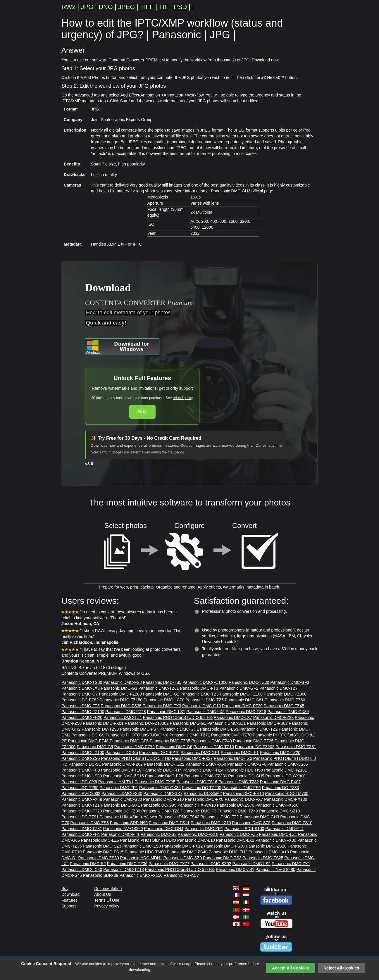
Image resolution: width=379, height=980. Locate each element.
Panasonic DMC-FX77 (169, 864)
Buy (142, 412)
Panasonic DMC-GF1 (200, 753)
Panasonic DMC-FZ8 (164, 776)
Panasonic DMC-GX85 (160, 788)
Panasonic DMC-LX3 (81, 688)
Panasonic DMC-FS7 (139, 729)
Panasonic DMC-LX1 (235, 840)
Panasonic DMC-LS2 (251, 864)
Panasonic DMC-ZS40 (187, 852)
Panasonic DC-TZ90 (100, 729)
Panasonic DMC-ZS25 (263, 858)
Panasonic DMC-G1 (188, 723)
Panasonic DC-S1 (85, 764)
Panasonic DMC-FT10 (121, 770)
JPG (87, 7)
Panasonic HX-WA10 (197, 805)
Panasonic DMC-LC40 (82, 869)
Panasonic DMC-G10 (201, 706)
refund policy (183, 398)
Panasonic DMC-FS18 (198, 834)
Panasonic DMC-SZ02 (211, 864)
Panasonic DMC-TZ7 (279, 688)
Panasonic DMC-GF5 (129, 741)
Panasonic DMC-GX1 (120, 805)
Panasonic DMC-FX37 (192, 758)
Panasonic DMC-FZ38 (274, 717)
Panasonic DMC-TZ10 (214, 747)
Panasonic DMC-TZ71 (190, 735)
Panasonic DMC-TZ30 (249, 682)
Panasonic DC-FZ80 (122, 811)
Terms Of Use (107, 900)
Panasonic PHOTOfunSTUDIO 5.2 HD (136, 758)
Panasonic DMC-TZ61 (159, 688)
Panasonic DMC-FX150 (141, 875)
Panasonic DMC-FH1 (81, 834)
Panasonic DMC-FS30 (224, 846)
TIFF (147, 7)
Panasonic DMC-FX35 (155, 782)
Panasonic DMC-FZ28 (126, 712)
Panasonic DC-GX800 (285, 776)
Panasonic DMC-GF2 (239, 688)
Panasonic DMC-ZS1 (235, 869)
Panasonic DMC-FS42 (179, 817)
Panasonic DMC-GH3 (260, 817)
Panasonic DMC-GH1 (179, 729)
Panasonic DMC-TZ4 (123, 717)
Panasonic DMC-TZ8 (160, 811)
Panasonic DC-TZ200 (202, 788)
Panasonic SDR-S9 (101, 875)
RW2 (69, 7)
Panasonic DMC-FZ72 (135, 747)
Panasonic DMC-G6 (174, 747)
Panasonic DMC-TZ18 (124, 869)
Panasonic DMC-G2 (161, 694)
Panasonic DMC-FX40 (122, 793)
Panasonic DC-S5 (122, 753)
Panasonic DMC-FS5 (242, 788)
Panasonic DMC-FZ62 (122, 764)
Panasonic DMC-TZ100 (241, 694)
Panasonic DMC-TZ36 (127, 864)
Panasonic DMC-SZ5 (251, 823)
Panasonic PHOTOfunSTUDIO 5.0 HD (180, 869)
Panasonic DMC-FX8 (204, 799)
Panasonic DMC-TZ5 (205, 700)
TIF (164, 7)
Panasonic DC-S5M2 (203, 793)
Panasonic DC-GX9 (79, 782)
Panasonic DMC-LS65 (288, 764)
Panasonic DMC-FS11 (169, 823)
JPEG (126, 7)
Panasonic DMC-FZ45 (284, 706)
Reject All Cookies (341, 968)
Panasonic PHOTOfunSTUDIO (148, 840)
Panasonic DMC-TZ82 (239, 782)
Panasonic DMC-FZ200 (120, 694)
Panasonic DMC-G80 (123, 799)
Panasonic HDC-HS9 (244, 770)
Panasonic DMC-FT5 (81, 706)
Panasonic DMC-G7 (80, 694)
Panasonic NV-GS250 (123, 829)
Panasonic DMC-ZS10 (292, 823)
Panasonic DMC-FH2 (228, 852)
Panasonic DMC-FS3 (123, 682)
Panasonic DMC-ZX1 (291, 864)
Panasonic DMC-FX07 (280, 782)
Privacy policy (107, 906)
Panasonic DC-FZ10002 (147, 723)
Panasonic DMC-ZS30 (99, 858)
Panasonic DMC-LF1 (240, 753)
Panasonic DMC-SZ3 (102, 846)
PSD (180, 7)
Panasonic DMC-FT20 (82, 811)
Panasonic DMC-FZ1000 (205, 682)
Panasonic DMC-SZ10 (279, 811)
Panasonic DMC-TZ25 (253, 741)
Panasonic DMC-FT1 (120, 834)
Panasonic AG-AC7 (181, 875)
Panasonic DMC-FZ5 (239, 834)
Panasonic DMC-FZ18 (246, 712)
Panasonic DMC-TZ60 (285, 700)
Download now (265, 60)
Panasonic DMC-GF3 (290, 682)
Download (70, 894)
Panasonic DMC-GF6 (247, 764)
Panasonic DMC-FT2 (219, 817)
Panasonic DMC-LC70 (164, 700)
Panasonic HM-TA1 (116, 782)
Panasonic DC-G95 (159, 805)
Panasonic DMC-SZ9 (183, 858)
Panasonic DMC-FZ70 (159, 753)
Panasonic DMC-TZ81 (296, 747)
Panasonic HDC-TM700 (287, 793)
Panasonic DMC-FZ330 (206, 776)
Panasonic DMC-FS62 (267, 723)
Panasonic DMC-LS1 (166, 712)
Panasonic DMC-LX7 (233, 717)
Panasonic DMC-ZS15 (123, 776)
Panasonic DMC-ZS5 (81, 758)
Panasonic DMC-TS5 (162, 682)
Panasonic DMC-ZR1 (204, 829)
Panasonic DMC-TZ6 (233, 758)
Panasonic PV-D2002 (81, 793)
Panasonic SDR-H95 (129, 823)
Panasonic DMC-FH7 (162, 770)
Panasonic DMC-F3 (199, 811)
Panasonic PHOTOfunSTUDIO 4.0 (137, 735)
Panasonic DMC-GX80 (288, 712)
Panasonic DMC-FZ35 (170, 741)
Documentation (108, 888)
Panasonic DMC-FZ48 (88, 741)
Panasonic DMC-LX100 (83, 753)
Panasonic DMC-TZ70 (231, 735)
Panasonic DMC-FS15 (103, 852)
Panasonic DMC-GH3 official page (242, 191)
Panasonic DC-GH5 (246, 776)
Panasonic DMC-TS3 (222, 858)
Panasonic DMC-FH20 (82, 717)
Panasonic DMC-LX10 (269, 852)
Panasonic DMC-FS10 (163, 799)
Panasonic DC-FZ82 (80, 700)
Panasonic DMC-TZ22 (164, 764)
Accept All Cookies (290, 968)
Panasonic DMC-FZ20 (242, 706)
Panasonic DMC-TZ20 (280, 753)
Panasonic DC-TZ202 (255, 747)
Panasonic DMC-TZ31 (82, 829)
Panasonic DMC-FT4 (284, 829)
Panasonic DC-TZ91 (80, 817)
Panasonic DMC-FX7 (244, 799)
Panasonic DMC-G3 (119, 688)
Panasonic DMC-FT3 (199, 688)
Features (69, 900)
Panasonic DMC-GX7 (163, 793)
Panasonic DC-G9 (88, 735)
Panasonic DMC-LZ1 (278, 834)
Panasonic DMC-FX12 (182, 846)
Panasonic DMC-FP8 (81, 770)
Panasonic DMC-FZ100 (83, 712)
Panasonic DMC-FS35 (121, 706)
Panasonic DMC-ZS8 (89, 823)
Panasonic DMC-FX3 (162, 706)
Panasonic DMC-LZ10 (211, 823)
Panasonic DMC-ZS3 (142, 846)
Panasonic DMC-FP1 (119, 788)
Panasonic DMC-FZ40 (212, 741)
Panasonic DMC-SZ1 (227, 723)
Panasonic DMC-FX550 (277, 805)
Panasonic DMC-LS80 (82, 776)
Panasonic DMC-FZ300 (285, 694)
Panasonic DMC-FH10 (244, 793)
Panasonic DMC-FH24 (203, 770)
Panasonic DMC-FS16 (197, 782)
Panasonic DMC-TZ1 (81, 805)
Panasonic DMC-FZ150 (121, 700)
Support (69, 906)
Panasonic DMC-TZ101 (285, 770)
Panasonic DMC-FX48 (82, 799)
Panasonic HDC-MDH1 (141, 858)
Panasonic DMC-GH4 (164, 829)
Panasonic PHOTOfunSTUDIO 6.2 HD (178, 717)
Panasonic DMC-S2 (88, 864)
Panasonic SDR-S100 (244, 829)
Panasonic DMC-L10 (196, 840)
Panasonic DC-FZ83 (281, 788)
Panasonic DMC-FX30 (276, 840)
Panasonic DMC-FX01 (103, 723)
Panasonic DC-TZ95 (80, 788)
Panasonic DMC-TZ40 (238, 811)
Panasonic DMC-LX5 (205, 712)
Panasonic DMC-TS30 (82, 682)
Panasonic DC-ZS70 (236, 805)
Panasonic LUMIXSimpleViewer (129, 817)
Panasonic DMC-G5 (95, 747)
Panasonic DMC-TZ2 (258, 729)
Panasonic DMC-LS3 (219, 729)
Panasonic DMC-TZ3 (200, 694)
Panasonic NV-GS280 (275, 869)
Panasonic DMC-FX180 (286, 799)
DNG (106, 7)
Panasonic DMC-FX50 (206, 764)
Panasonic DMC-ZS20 (266, 846)
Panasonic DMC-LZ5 (100, 840)
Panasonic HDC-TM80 (145, 852)
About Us (103, 894)
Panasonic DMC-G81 (244, 700)
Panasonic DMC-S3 (159, 834)
